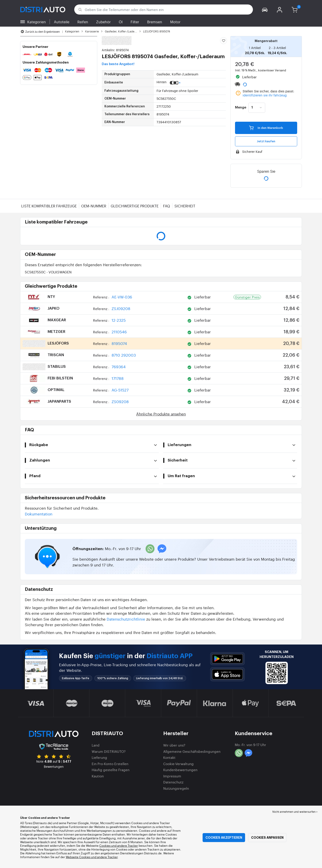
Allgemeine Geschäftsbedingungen (192, 751)
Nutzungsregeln (176, 788)
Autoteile (62, 22)
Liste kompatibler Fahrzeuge (49, 206)
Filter (135, 22)
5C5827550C (48, 272)
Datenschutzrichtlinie (126, 619)
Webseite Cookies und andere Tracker (92, 857)
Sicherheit (185, 206)
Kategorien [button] (37, 22)
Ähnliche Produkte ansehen (161, 414)
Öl (121, 22)
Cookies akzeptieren (224, 838)
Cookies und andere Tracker (119, 846)
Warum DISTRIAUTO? (109, 751)
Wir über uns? (174, 745)
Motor (175, 22)
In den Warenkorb (266, 128)
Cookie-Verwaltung (178, 764)
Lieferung (99, 757)
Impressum (172, 776)
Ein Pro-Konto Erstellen (110, 764)
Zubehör (103, 22)
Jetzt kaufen (266, 141)
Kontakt (169, 757)
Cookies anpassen (267, 838)
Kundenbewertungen (180, 770)
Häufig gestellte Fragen (111, 770)
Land (96, 745)
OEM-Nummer (94, 206)
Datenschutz (173, 782)
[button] (265, 10)
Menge (241, 108)
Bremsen (155, 22)
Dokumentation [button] (39, 514)
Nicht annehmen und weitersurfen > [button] (295, 812)
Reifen (83, 22)
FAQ (166, 206)
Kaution (98, 776)
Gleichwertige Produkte (135, 206)
